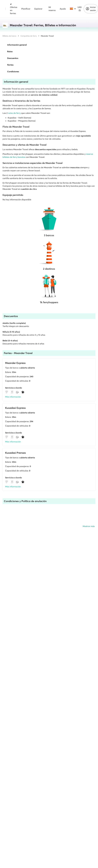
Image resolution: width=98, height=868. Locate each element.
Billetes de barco (9, 36)
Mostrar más (89, 526)
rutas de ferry (14, 113)
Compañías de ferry (29, 36)
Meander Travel (47, 36)
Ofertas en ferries (14, 9)
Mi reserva (52, 9)
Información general (17, 45)
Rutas (10, 51)
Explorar (38, 9)
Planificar (26, 9)
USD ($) (80, 9)
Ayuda (63, 9)
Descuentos (13, 58)
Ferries (10, 65)
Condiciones (13, 71)
